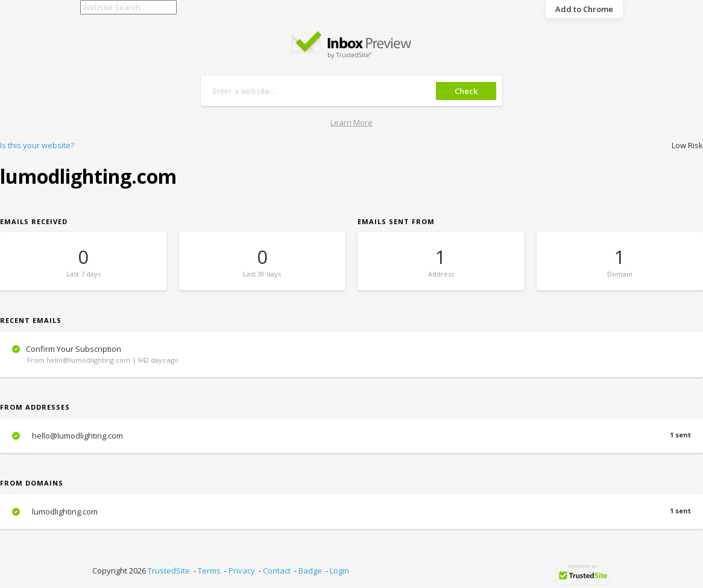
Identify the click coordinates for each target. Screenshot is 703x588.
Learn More (351, 122)
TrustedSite (169, 571)
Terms (209, 571)
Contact (277, 571)
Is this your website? (37, 145)
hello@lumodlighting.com (351, 436)
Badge (310, 571)
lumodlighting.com (351, 511)
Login (339, 571)
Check (466, 91)
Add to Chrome (584, 9)
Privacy (242, 571)
